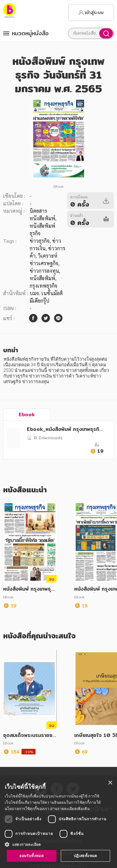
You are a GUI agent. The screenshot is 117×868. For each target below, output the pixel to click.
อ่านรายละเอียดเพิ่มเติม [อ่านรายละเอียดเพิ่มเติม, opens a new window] (70, 809)
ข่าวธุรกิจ (40, 241)
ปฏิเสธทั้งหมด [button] (85, 856)
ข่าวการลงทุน (44, 271)
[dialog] (58, 822)
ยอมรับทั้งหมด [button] (32, 856)
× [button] (110, 783)
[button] (58, 844)
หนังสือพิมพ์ (42, 278)
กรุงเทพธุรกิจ (44, 286)
